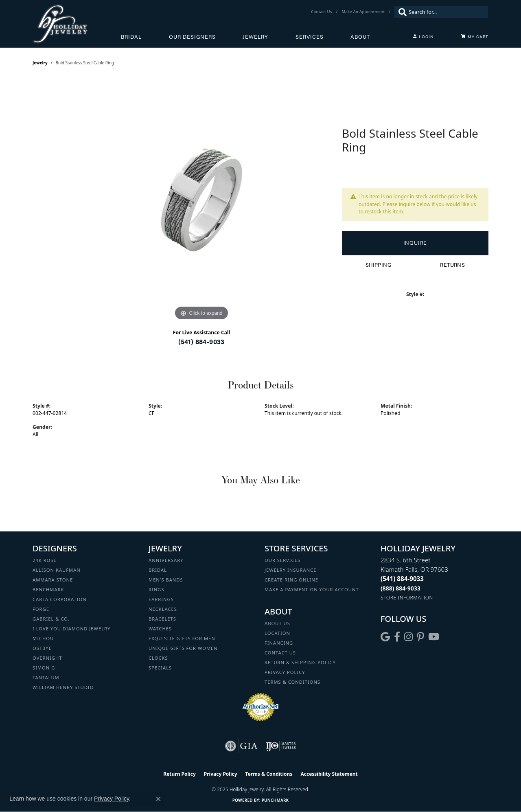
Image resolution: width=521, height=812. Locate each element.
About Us (277, 623)
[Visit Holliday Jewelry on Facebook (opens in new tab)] (397, 637)
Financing (279, 643)
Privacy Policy (285, 672)
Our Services (282, 560)
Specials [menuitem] (160, 668)
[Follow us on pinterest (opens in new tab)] (420, 637)
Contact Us (280, 653)
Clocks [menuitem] (158, 658)
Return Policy (180, 774)
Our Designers (192, 37)
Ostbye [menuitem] (42, 648)
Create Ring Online (291, 580)
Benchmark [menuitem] (48, 589)
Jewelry (255, 37)
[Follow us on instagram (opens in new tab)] (408, 637)
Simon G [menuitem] (44, 668)
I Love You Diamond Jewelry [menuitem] (71, 629)
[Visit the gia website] (241, 746)
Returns (452, 265)
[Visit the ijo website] (281, 746)
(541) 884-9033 (201, 341)
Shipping (378, 265)
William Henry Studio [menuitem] (63, 687)
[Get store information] (407, 598)
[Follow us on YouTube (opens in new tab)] (434, 637)
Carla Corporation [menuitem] (60, 599)
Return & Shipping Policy (300, 662)
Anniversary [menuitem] (166, 560)
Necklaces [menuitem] (163, 609)
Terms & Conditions (292, 682)
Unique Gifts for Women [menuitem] (183, 648)
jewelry (40, 63)
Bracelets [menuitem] (162, 619)
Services (310, 37)
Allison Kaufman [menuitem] (57, 570)
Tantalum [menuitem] (46, 677)
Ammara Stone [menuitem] (53, 580)
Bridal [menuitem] (158, 570)
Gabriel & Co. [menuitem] (51, 619)
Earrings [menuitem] (161, 599)
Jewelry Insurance (290, 570)
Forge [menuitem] (41, 609)
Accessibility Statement (329, 774)
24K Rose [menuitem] (45, 560)
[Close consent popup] (158, 799)
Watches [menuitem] (160, 629)
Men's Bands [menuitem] (166, 580)
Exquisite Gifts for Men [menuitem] (182, 638)
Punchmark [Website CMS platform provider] (275, 800)
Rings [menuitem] (157, 589)
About (360, 37)
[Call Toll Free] (401, 588)
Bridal (131, 37)
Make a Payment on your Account (312, 589)
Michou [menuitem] (43, 638)
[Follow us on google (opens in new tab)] (385, 637)
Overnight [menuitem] (47, 658)
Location (277, 633)
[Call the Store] (402, 579)
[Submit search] (401, 12)
